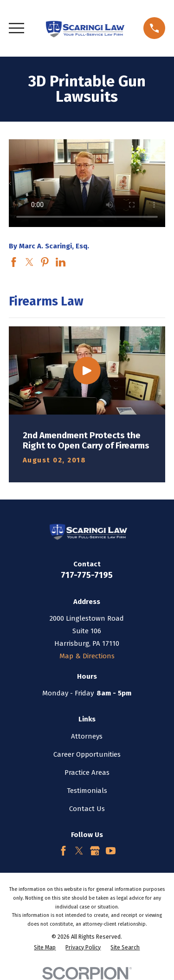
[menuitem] (45, 948)
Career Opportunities (87, 754)
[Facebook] (63, 851)
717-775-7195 (87, 575)
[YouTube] (111, 851)
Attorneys (87, 736)
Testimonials (87, 791)
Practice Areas (87, 772)
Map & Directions (87, 656)
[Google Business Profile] (95, 851)
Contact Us (87, 809)
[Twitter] (79, 851)
